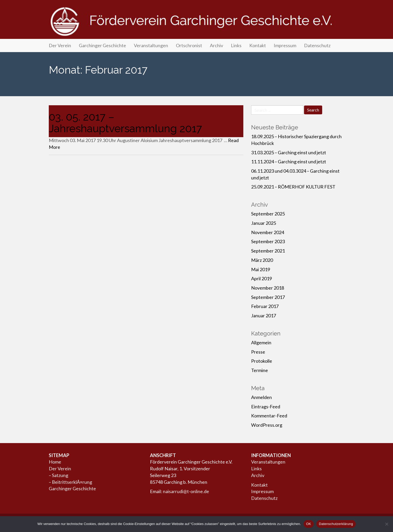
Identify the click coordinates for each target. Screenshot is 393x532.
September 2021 (268, 251)
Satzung (60, 475)
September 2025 (268, 214)
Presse (258, 352)
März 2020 (262, 260)
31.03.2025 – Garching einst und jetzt (289, 152)
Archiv (216, 45)
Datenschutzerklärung (336, 524)
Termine (260, 370)
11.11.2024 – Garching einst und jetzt (289, 162)
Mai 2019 (261, 269)
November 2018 (268, 288)
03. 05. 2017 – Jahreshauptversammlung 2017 (125, 123)
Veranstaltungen (151, 45)
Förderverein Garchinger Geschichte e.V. (197, 21)
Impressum (285, 45)
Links (236, 45)
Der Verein (60, 45)
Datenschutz (317, 45)
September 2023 (268, 241)
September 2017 (268, 297)
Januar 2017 (264, 316)
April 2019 (261, 278)
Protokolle (262, 361)
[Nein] (387, 524)
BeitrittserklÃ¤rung (72, 482)
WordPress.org (267, 425)
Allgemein (261, 342)
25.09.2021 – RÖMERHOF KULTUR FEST (293, 187)
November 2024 (268, 232)
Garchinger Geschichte (102, 45)
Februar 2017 (265, 306)
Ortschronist (189, 45)
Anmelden (261, 397)
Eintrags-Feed (266, 407)
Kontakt (258, 45)
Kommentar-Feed (269, 416)
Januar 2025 (264, 223)
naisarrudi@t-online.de (186, 491)
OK (309, 524)
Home (55, 462)
